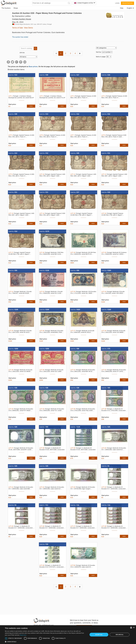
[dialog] (68, 635)
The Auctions (6, 8)
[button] (46, 642)
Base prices (33, 67)
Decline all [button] (120, 635)
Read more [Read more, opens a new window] (23, 635)
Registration (127, 3)
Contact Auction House (22, 19)
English (130, 8)
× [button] (134, 628)
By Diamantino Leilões (21, 16)
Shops (16, 8)
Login (117, 3)
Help (122, 8)
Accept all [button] (99, 635)
